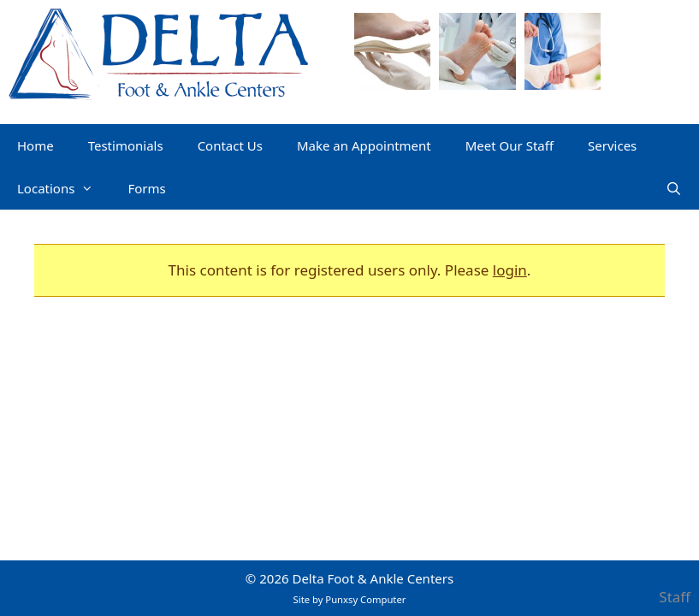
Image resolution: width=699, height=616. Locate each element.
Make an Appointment (364, 145)
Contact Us (230, 145)
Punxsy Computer (365, 599)
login (510, 270)
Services (612, 145)
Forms (146, 188)
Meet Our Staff (509, 145)
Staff (675, 597)
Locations (64, 188)
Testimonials (126, 145)
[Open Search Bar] (674, 188)
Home (36, 145)
